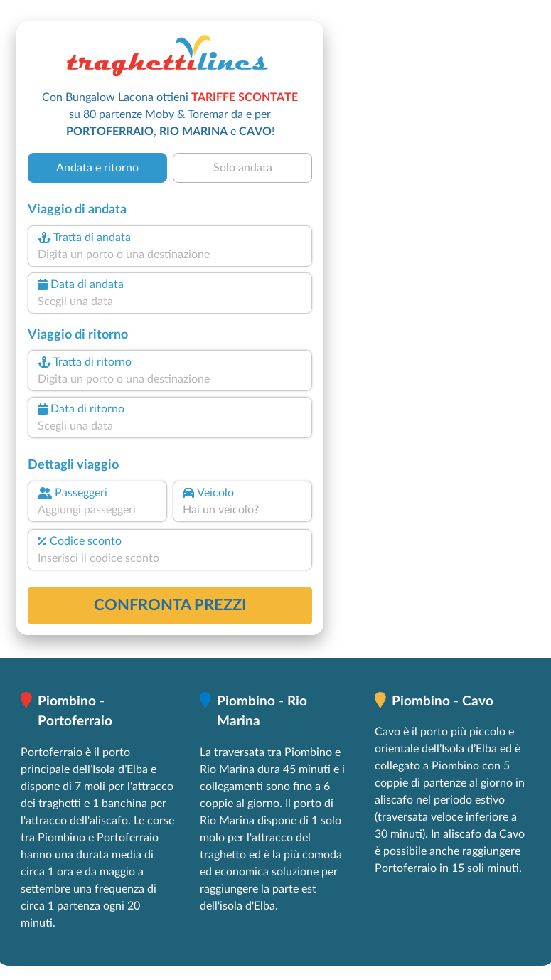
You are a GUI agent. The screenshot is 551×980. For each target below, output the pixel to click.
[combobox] (170, 255)
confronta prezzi (170, 605)
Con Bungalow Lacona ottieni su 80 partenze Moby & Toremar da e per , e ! (170, 114)
